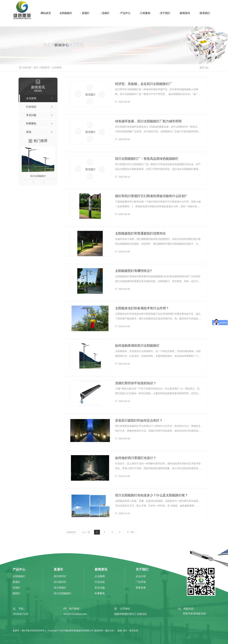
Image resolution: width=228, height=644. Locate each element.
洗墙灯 (106, 13)
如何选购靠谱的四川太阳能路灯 (137, 346)
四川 (125, 631)
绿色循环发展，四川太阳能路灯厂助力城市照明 (148, 121)
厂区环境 (141, 582)
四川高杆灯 (60, 582)
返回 (204, 68)
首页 (36, 67)
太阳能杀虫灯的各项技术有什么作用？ (142, 308)
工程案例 (145, 13)
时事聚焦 (100, 594)
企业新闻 (57, 67)
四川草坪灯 (60, 576)
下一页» (131, 532)
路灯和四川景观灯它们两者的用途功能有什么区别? (151, 196)
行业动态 (100, 582)
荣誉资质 (141, 588)
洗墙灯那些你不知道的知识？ (136, 383)
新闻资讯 (185, 13)
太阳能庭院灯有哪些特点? (133, 271)
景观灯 (86, 13)
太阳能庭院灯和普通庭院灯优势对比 (140, 234)
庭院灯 (16, 594)
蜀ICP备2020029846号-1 (34, 631)
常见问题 (100, 588)
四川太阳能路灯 (38, 176)
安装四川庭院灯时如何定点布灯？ (139, 421)
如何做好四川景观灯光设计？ (136, 458)
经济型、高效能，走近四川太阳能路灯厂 (144, 84)
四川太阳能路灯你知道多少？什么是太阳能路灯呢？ (152, 495)
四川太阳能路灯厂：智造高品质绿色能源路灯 (147, 159)
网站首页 (46, 13)
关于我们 (165, 13)
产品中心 (125, 13)
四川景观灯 (60, 588)
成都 (120, 631)
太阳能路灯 (66, 13)
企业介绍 (141, 576)
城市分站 (109, 631)
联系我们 (205, 13)
